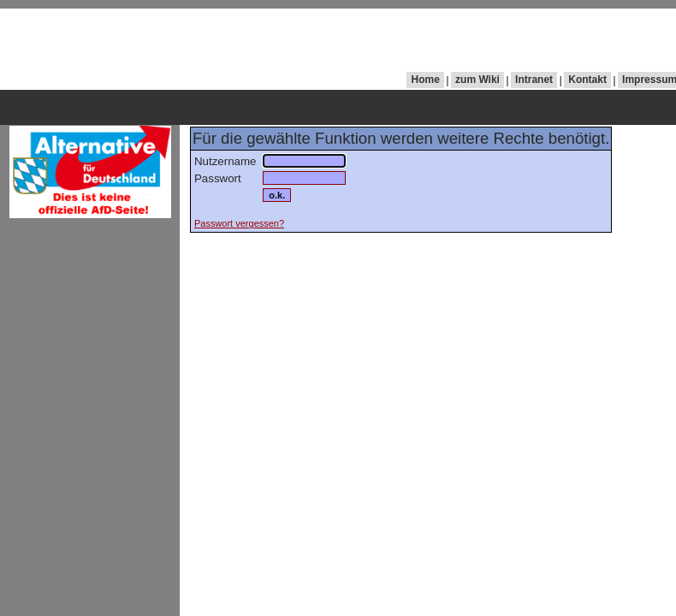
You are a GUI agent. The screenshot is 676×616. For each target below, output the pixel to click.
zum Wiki (477, 80)
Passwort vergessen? (239, 223)
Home (426, 80)
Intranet (534, 80)
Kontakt (587, 80)
